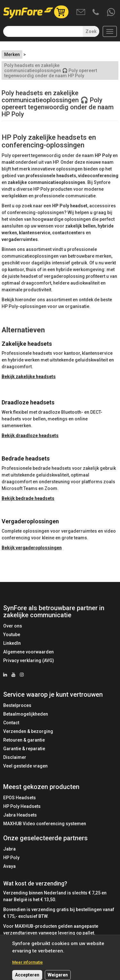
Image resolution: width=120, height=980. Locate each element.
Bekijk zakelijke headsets (29, 377)
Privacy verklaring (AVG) (29, 660)
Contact (11, 723)
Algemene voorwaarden (28, 652)
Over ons (13, 626)
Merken (12, 54)
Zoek (91, 31)
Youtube (12, 635)
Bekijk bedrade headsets (28, 498)
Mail (81, 12)
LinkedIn (12, 643)
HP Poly (11, 858)
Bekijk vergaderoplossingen (32, 548)
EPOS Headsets (20, 798)
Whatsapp (111, 12)
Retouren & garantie (24, 740)
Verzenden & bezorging (28, 731)
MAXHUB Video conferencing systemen (45, 824)
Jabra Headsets (20, 815)
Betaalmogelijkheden (26, 714)
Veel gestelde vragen (25, 766)
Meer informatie (28, 966)
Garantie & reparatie (24, 749)
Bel (96, 12)
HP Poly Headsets (22, 806)
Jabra (9, 849)
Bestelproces (17, 705)
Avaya (9, 866)
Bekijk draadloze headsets (30, 436)
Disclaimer (15, 757)
